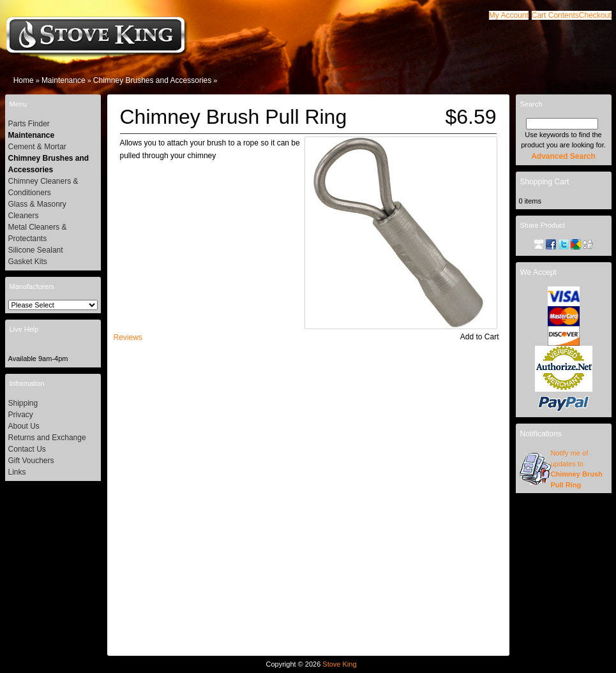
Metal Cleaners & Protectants (38, 233)
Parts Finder (29, 124)
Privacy (21, 415)
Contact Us (27, 449)
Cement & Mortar (37, 147)
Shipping (23, 403)
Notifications (541, 434)
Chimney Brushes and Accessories (152, 80)
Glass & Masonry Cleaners (37, 210)
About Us (24, 426)
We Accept (538, 272)
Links (17, 472)
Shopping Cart (545, 182)
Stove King (339, 664)
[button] (555, 15)
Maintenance (64, 80)
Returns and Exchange (47, 438)
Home (24, 80)
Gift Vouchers (31, 461)
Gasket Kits (28, 262)
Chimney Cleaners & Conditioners (43, 187)
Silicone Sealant (36, 250)
